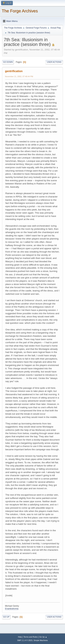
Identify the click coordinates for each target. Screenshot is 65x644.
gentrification (14, 71)
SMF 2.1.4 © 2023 (25, 640)
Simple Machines (41, 640)
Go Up (6, 617)
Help (20, 637)
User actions (54, 62)
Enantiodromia (12, 609)
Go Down (8, 62)
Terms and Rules (31, 637)
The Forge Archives (20, 11)
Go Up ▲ (43, 637)
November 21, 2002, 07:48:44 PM (19, 76)
